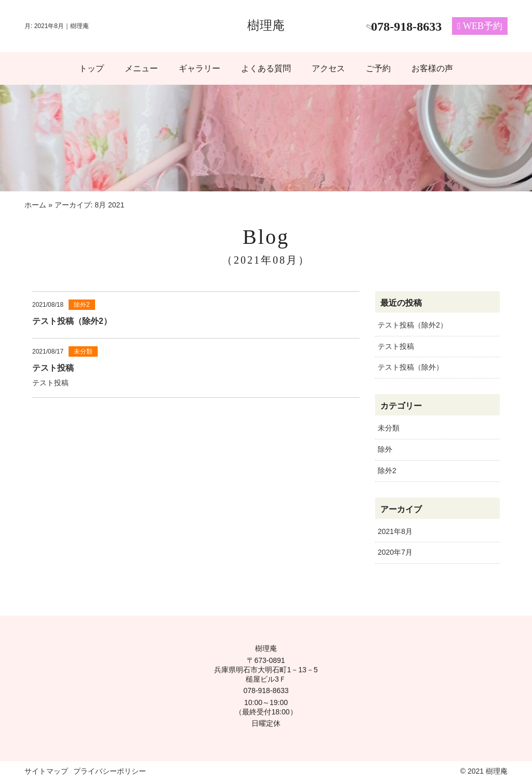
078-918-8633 (266, 690)
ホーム (35, 205)
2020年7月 (395, 552)
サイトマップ (46, 771)
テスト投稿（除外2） (413, 325)
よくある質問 (266, 68)
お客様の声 (432, 68)
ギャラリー (199, 68)
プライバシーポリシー (110, 771)
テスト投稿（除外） (410, 367)
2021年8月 (395, 531)
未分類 (389, 428)
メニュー (141, 68)
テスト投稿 (396, 346)
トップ (91, 68)
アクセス (328, 68)
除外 (385, 449)
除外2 (387, 471)
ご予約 (378, 68)
